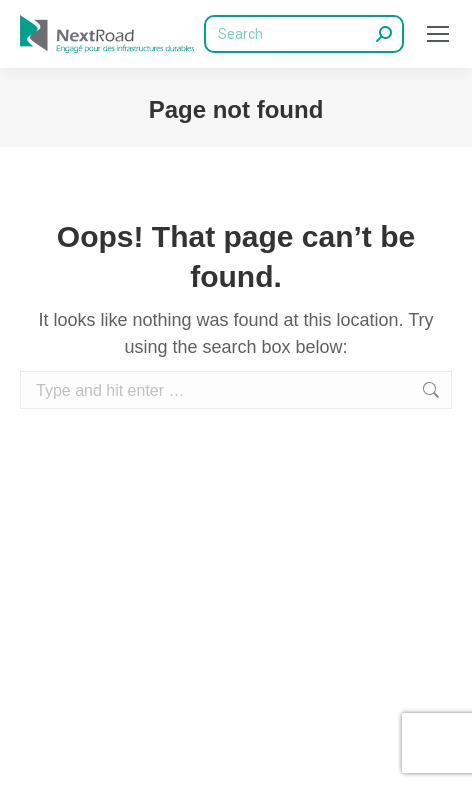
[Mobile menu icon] (438, 34)
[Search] (304, 34)
